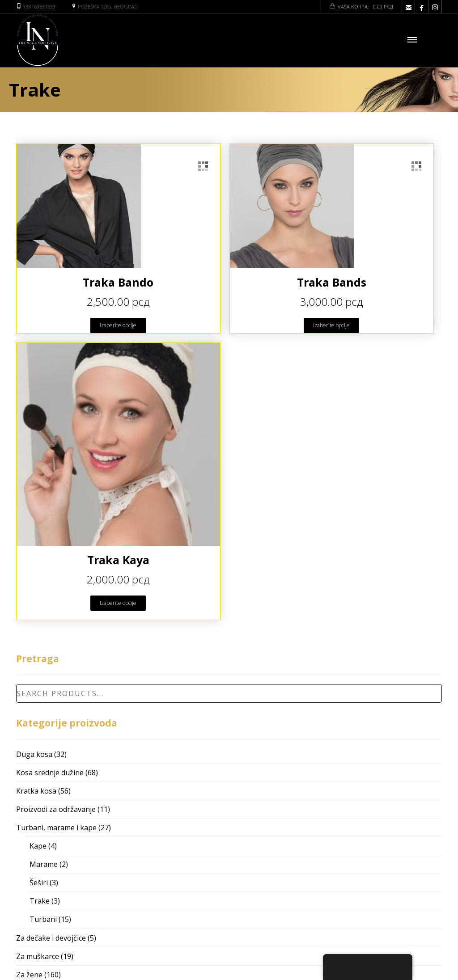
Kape (38, 846)
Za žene (29, 975)
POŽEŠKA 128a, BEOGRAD (108, 6)
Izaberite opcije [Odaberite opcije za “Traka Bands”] (331, 325)
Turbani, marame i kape (56, 828)
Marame (44, 864)
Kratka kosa (36, 791)
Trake (40, 901)
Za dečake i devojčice (51, 938)
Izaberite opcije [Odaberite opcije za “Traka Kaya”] (118, 603)
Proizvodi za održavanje (56, 809)
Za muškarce (38, 956)
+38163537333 (39, 6)
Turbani (43, 919)
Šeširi (39, 883)
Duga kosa (34, 754)
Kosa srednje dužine (50, 773)
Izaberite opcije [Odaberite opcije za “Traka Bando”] (118, 325)
